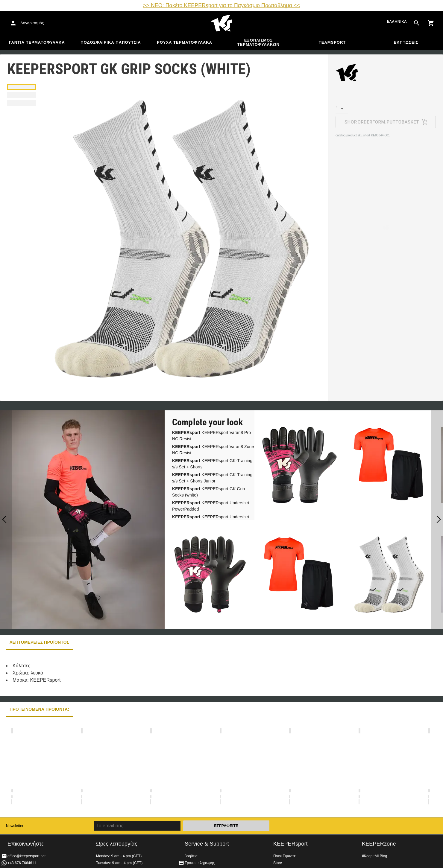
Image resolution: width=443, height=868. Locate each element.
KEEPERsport (290, 844)
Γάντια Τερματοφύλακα (37, 42)
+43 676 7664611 (22, 863)
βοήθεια (191, 856)
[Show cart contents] (431, 23)
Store (278, 863)
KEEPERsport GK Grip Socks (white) (209, 492)
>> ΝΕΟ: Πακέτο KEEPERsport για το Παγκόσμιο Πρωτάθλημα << (221, 5)
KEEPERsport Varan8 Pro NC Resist (211, 436)
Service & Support (207, 844)
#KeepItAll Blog (374, 856)
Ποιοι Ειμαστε (285, 856)
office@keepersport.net (26, 856)
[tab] (22, 87)
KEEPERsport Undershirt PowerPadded (211, 506)
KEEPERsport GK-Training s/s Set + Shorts (212, 464)
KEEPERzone (379, 844)
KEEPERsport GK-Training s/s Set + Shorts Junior (212, 478)
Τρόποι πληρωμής (200, 863)
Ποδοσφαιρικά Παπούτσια (111, 42)
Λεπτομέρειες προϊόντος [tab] (39, 642)
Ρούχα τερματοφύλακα (185, 42)
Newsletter (15, 826)
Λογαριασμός (32, 23)
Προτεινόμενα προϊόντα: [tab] (39, 709)
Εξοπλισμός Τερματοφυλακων (258, 42)
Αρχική (221, 23)
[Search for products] (417, 23)
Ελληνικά (397, 21)
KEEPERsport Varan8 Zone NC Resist (213, 450)
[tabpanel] (105, 673)
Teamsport (332, 42)
